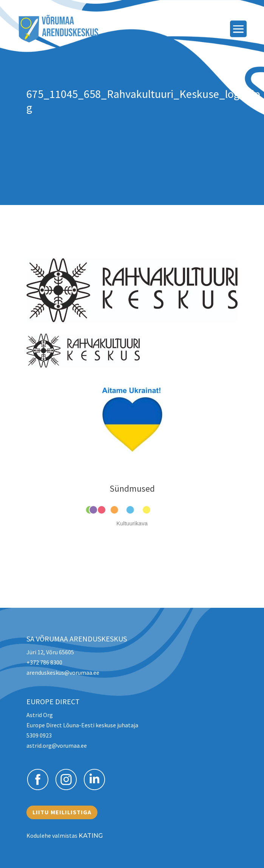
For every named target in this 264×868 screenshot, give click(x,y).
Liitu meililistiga (62, 812)
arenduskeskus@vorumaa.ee (63, 672)
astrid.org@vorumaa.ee (57, 745)
